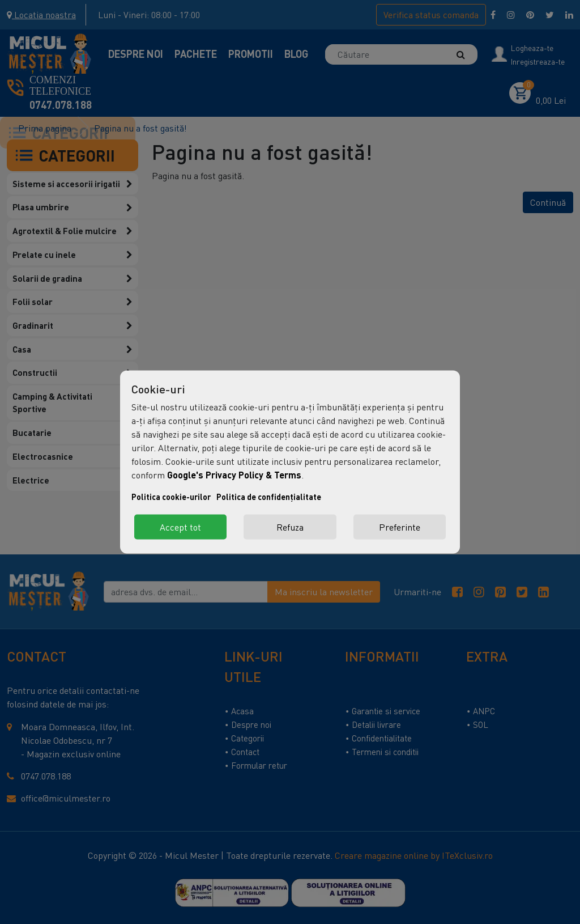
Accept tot (180, 527)
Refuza (290, 527)
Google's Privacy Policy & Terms (234, 475)
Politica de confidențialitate (269, 497)
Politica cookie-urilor (171, 497)
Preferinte (400, 527)
